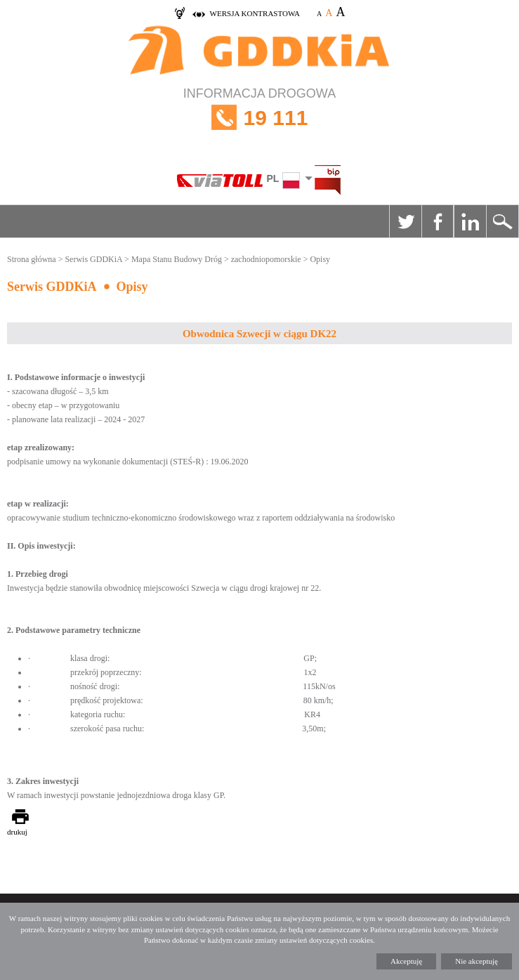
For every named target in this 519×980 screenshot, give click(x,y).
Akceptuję (406, 961)
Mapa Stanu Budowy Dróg (177, 259)
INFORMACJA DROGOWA (259, 118)
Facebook (438, 221)
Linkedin (470, 221)
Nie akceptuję (477, 961)
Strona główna (32, 259)
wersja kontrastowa (255, 13)
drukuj (17, 832)
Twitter (405, 221)
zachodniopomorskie (266, 259)
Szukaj (502, 221)
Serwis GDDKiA (93, 259)
